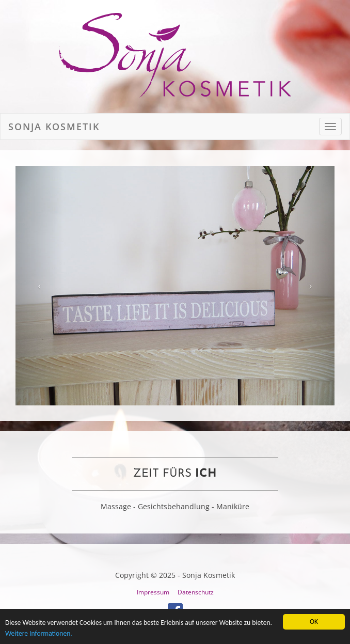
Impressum (153, 592)
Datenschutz (196, 592)
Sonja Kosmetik (54, 127)
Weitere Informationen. (39, 634)
